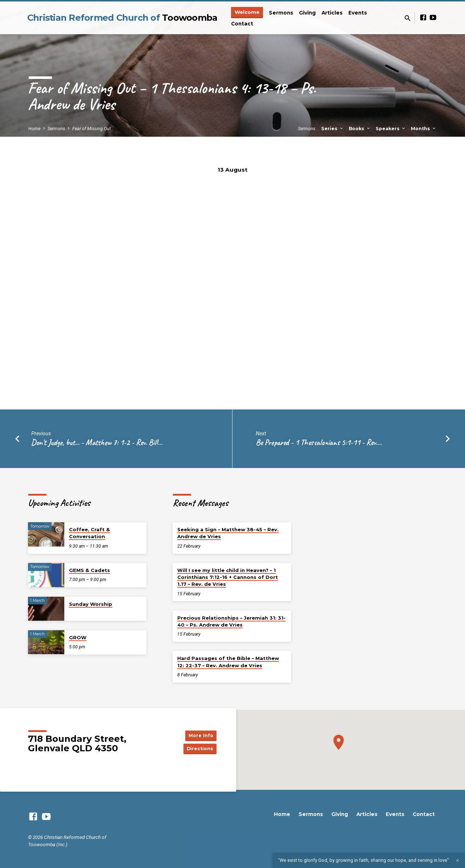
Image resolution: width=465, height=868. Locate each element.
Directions (198, 749)
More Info (198, 735)
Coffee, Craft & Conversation (90, 533)
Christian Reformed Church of (122, 18)
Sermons (281, 13)
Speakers (391, 129)
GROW (78, 637)
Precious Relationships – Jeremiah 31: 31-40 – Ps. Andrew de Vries (231, 621)
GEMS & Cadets (90, 570)
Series (333, 129)
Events (358, 13)
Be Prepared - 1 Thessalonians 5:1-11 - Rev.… (319, 442)
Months (424, 129)
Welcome (247, 12)
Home (34, 129)
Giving (307, 13)
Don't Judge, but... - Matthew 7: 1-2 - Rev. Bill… (97, 442)
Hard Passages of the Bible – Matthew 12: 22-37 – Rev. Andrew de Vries (228, 662)
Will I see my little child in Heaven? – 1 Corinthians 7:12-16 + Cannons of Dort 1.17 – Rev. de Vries (228, 577)
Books (360, 129)
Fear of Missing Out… (93, 129)
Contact (242, 24)
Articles (332, 13)
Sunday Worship (91, 604)
